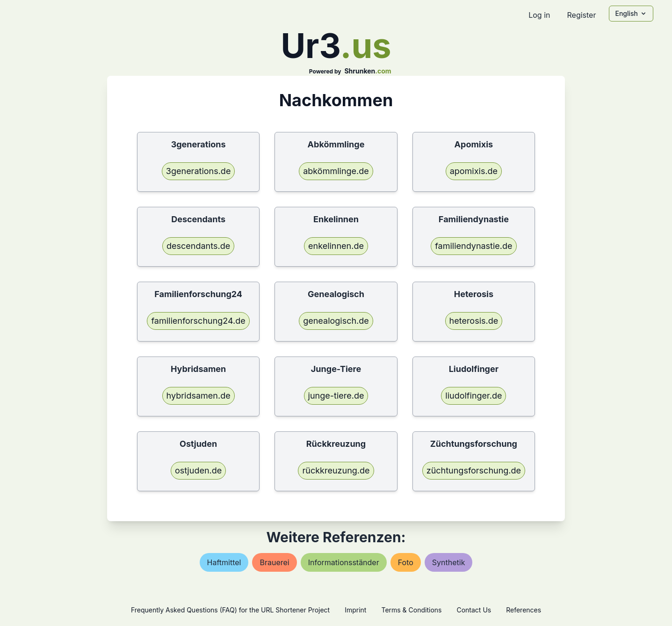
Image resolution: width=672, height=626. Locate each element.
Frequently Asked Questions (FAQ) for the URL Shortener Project (230, 610)
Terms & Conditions (411, 610)
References (524, 610)
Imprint (355, 610)
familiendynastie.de (473, 246)
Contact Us (474, 610)
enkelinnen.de (336, 246)
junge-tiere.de (336, 396)
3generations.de (199, 171)
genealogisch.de (336, 321)
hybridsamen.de (199, 396)
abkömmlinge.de (336, 171)
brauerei (274, 562)
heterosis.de (474, 321)
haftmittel (224, 562)
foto (406, 562)
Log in (539, 15)
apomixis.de (474, 171)
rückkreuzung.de (336, 470)
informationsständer (344, 562)
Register (581, 15)
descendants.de (198, 246)
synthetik (449, 562)
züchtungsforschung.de (474, 470)
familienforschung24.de (198, 321)
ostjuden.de (198, 470)
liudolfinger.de (473, 396)
